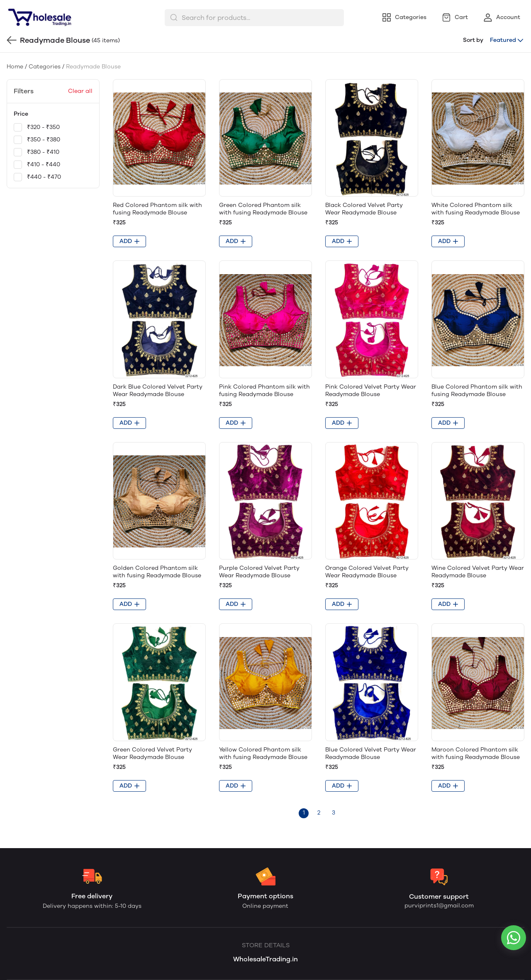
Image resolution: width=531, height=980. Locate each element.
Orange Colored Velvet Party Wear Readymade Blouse (367, 572)
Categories (45, 67)
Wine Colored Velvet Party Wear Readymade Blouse (478, 572)
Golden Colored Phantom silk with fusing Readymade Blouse (157, 572)
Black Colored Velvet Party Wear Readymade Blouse (364, 209)
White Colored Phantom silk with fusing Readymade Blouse (476, 209)
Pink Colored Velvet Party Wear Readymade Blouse (371, 390)
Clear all (80, 91)
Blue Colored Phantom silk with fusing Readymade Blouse (477, 390)
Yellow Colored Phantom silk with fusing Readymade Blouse (263, 753)
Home (15, 67)
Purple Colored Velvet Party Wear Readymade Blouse (259, 572)
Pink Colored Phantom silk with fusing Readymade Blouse (264, 390)
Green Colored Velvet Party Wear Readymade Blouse (152, 753)
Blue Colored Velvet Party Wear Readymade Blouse (371, 753)
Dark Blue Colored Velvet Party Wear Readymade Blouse (158, 390)
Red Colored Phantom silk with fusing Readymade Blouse (157, 209)
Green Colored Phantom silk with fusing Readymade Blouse (263, 209)
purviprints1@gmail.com (439, 906)
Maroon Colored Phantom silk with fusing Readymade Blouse (476, 753)
